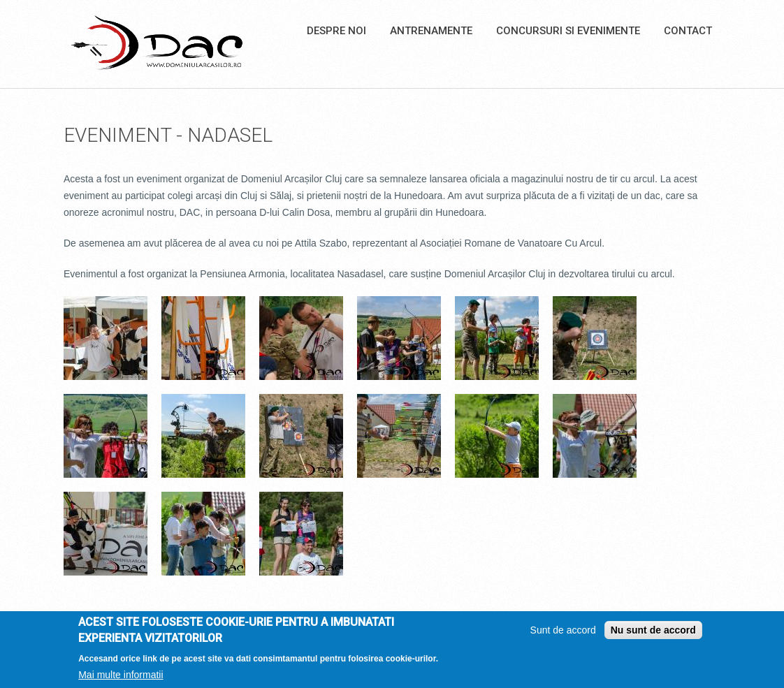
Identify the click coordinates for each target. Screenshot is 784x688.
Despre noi (336, 31)
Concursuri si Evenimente (568, 31)
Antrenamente (431, 31)
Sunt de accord (563, 631)
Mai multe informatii (121, 675)
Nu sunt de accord (653, 631)
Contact (688, 31)
